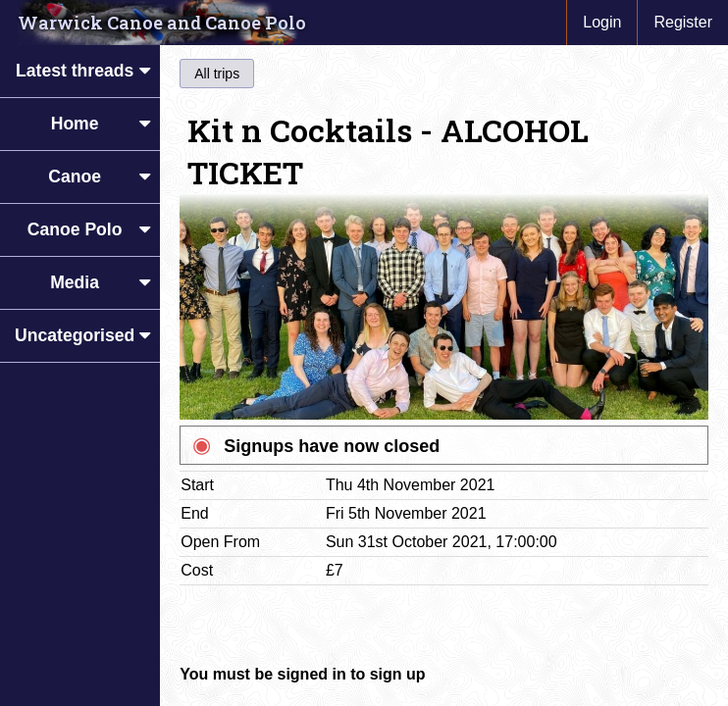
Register (683, 22)
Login (602, 22)
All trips (217, 74)
